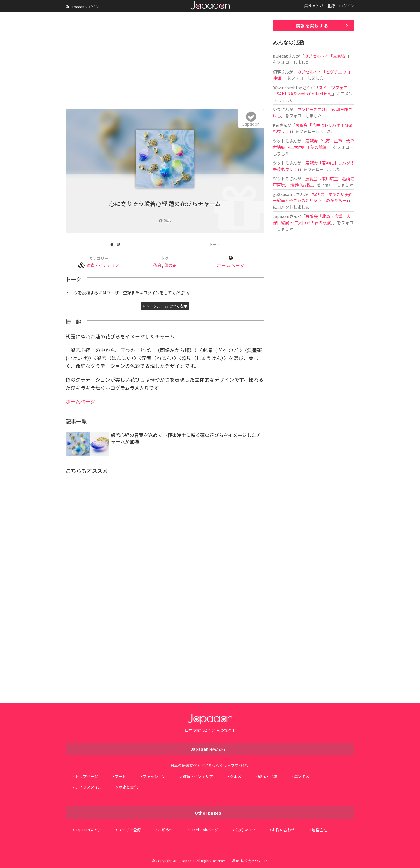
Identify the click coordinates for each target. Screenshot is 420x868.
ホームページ (231, 265)
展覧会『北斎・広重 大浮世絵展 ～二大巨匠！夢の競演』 (314, 144)
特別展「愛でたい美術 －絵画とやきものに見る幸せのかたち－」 (313, 197)
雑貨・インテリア (103, 265)
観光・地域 (268, 776)
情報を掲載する (312, 26)
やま (277, 109)
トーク (215, 244)
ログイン (347, 6)
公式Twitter (245, 830)
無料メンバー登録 (320, 6)
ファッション (154, 776)
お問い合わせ (283, 830)
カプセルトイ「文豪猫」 (326, 56)
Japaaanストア (88, 830)
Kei (276, 125)
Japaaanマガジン (83, 7)
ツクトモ (281, 141)
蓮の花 (170, 265)
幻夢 (277, 72)
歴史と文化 (128, 787)
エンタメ (302, 776)
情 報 (115, 244)
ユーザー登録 (129, 830)
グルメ (236, 776)
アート (120, 776)
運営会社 (319, 830)
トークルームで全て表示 (165, 306)
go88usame (284, 194)
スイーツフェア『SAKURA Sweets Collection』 (310, 90)
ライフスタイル (89, 787)
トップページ (87, 776)
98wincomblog (288, 87)
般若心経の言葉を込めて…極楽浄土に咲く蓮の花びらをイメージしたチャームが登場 (186, 438)
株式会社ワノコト (254, 861)
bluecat (280, 56)
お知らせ (165, 830)
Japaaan (210, 6)
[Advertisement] (165, 61)
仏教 (157, 265)
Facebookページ (204, 830)
